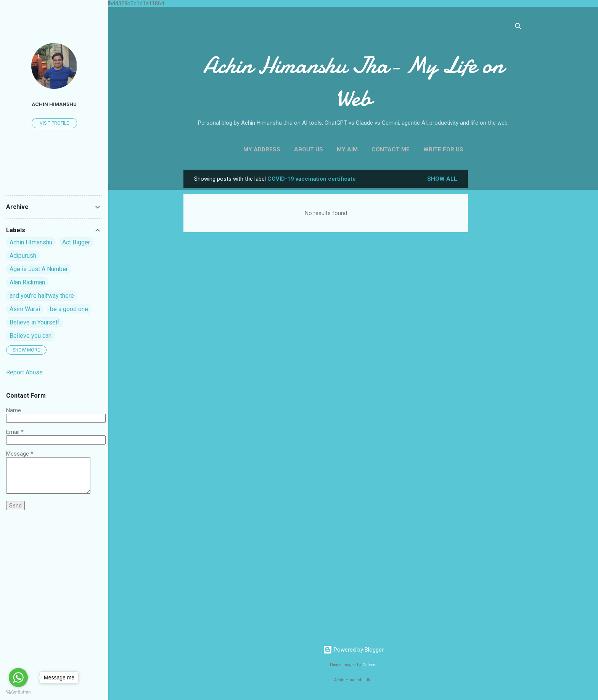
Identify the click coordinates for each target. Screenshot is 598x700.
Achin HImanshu (31, 242)
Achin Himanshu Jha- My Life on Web (353, 82)
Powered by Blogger (353, 650)
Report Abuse (24, 372)
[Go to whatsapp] (18, 678)
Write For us (443, 149)
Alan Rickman (27, 282)
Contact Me (391, 149)
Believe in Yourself (35, 322)
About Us (309, 149)
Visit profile (54, 123)
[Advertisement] (498, 284)
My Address (262, 149)
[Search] (518, 28)
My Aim (347, 149)
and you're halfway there (42, 296)
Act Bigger (76, 242)
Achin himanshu (54, 104)
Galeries (370, 665)
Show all (442, 179)
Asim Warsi (25, 309)
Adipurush (23, 256)
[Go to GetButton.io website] (18, 692)
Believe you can (31, 336)
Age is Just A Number (39, 269)
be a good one (69, 309)
